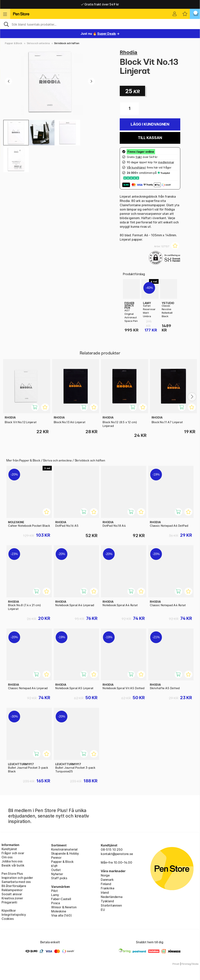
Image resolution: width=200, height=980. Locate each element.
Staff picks (59, 878)
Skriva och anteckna (38, 43)
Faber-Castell (61, 899)
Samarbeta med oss (16, 882)
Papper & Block (14, 43)
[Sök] (100, 24)
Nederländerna (112, 897)
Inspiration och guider (17, 878)
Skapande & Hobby (65, 853)
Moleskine (59, 911)
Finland (106, 884)
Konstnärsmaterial (64, 849)
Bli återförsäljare (14, 886)
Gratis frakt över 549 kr (100, 4)
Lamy (55, 895)
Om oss (7, 857)
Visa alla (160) (61, 915)
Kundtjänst (9, 849)
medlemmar (166, 162)
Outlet (56, 870)
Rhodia (129, 52)
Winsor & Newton (64, 907)
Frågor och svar (13, 853)
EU (103, 910)
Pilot (54, 891)
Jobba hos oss (12, 861)
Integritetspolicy (14, 915)
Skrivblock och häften (67, 43)
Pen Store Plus (12, 874)
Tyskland (107, 901)
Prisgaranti (9, 902)
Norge (105, 875)
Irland (105, 893)
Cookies (8, 919)
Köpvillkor (9, 910)
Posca (56, 903)
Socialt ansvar (12, 894)
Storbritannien (111, 905)
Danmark (107, 880)
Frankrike (108, 888)
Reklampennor (12, 890)
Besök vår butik (13, 865)
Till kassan (150, 138)
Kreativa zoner (12, 898)
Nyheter (57, 874)
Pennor (56, 858)
